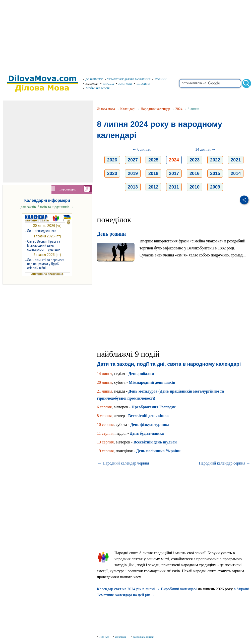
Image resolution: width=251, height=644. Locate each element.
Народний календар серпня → (225, 463)
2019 (133, 173)
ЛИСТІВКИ (124, 84)
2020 (112, 173)
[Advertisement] (125, 35)
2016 (195, 173)
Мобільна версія (97, 88)
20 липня (105, 382)
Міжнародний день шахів (152, 382)
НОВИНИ (159, 79)
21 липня (105, 391)
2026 (112, 160)
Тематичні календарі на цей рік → (126, 595)
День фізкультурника (150, 425)
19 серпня (105, 451)
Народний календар (155, 109)
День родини (111, 234)
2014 (236, 173)
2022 (215, 160)
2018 (153, 173)
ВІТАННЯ (107, 84)
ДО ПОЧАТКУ (93, 79)
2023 (195, 160)
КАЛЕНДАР (91, 84)
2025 (153, 160)
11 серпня (105, 433)
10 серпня (105, 425)
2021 (236, 160)
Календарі (128, 109)
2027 (133, 160)
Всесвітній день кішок (148, 416)
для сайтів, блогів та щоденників (47, 207)
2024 (179, 109)
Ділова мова (106, 109)
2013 (133, 187)
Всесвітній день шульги (155, 442)
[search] (210, 83)
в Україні (241, 589)
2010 (195, 187)
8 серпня (104, 416)
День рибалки (141, 374)
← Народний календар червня (123, 463)
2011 (174, 187)
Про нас (103, 637)
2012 (153, 187)
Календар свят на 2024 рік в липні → (128, 589)
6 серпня (104, 407)
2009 (215, 187)
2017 (174, 173)
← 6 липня (141, 149)
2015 (215, 173)
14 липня (105, 374)
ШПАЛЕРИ (142, 84)
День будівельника (147, 433)
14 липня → (205, 149)
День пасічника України (159, 451)
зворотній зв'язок (142, 637)
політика (120, 637)
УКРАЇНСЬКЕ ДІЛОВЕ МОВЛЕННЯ (128, 79)
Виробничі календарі (179, 589)
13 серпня (105, 442)
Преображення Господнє (154, 407)
